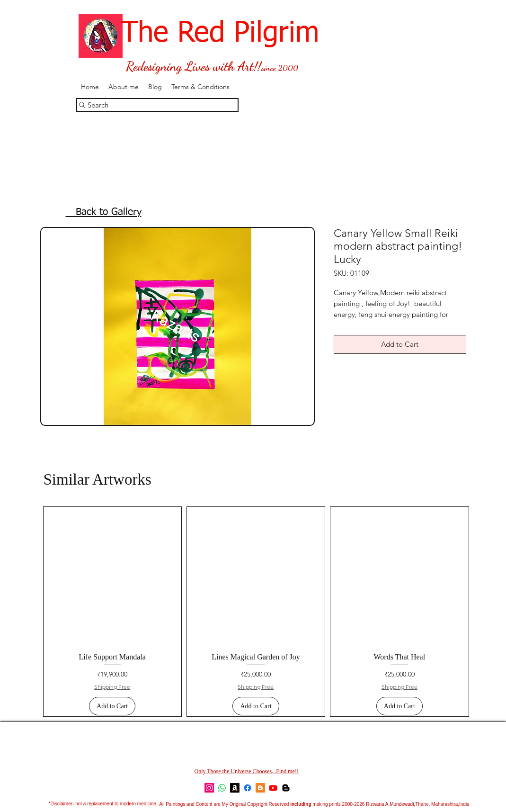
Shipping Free (112, 687)
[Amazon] (235, 788)
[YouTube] (273, 788)
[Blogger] (260, 788)
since (269, 68)
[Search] (157, 105)
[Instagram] (209, 788)
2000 (287, 68)
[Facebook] (248, 788)
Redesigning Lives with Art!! (194, 67)
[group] (256, 612)
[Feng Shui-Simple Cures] (286, 788)
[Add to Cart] (112, 706)
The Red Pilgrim (198, 34)
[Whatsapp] (222, 788)
